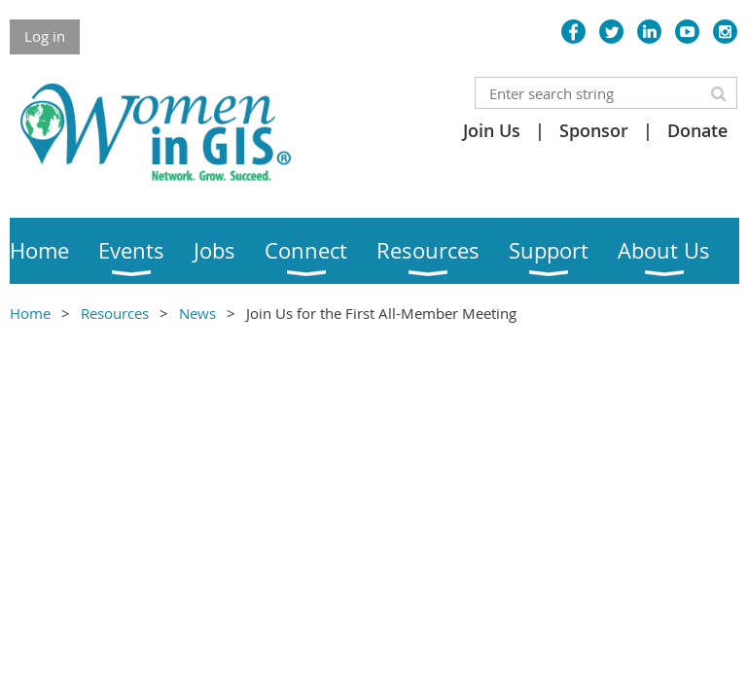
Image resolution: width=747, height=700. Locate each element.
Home (30, 313)
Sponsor (594, 130)
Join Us (492, 130)
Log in (45, 36)
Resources (115, 313)
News (197, 313)
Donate (697, 130)
